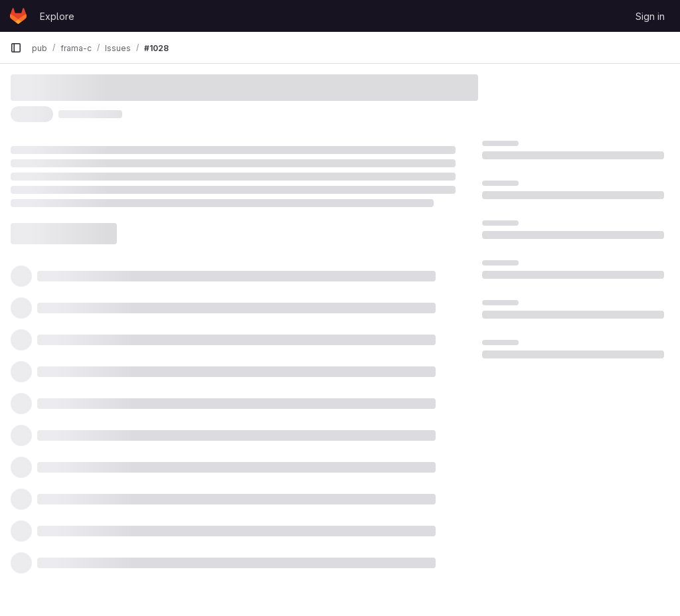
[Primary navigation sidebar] (16, 48)
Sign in (650, 16)
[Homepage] (18, 16)
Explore (57, 16)
